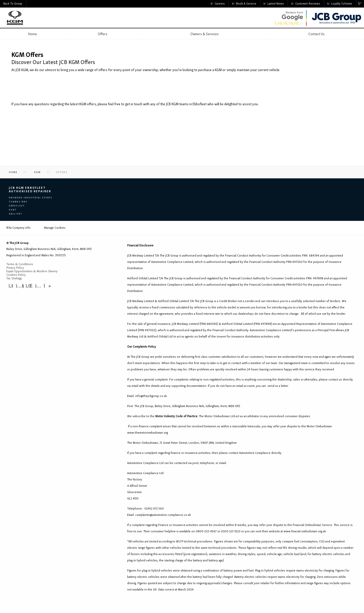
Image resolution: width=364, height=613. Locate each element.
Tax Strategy (14, 278)
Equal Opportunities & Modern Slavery (32, 271)
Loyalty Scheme (340, 4)
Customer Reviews (306, 4)
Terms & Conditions (20, 264)
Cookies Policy (16, 275)
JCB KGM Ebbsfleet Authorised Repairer (30, 189)
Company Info (18, 228)
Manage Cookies (55, 228)
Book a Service (244, 4)
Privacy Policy (15, 268)
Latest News (274, 4)
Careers (218, 4)
